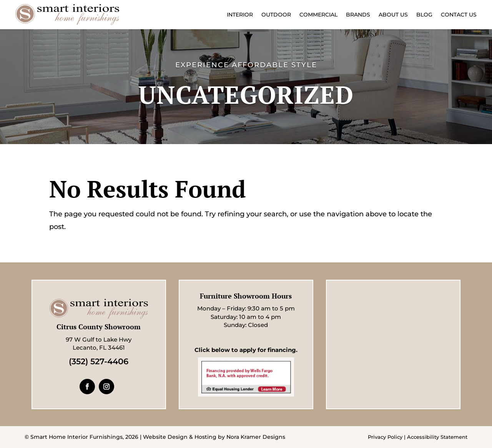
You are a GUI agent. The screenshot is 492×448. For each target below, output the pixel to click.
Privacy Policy (385, 437)
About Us (393, 15)
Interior (240, 15)
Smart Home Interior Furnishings (76, 437)
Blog (424, 15)
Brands (358, 15)
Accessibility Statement (437, 437)
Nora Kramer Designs (256, 437)
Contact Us (459, 15)
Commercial (318, 15)
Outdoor (276, 15)
